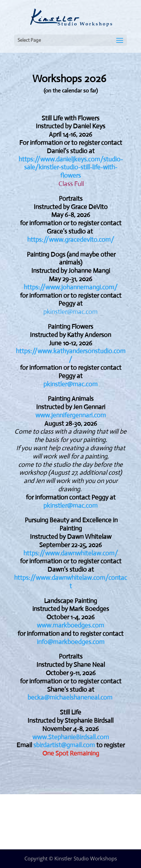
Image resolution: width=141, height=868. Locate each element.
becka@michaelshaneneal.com (70, 697)
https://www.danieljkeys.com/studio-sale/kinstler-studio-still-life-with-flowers (71, 167)
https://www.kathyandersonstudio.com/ (71, 355)
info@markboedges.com (71, 642)
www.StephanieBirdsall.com (71, 737)
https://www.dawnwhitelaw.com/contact (70, 582)
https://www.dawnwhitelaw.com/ (71, 553)
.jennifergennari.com (78, 415)
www (43, 415)
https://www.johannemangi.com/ (71, 287)
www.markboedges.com (70, 625)
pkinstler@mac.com (70, 312)
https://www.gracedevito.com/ (71, 240)
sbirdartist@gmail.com (64, 745)
